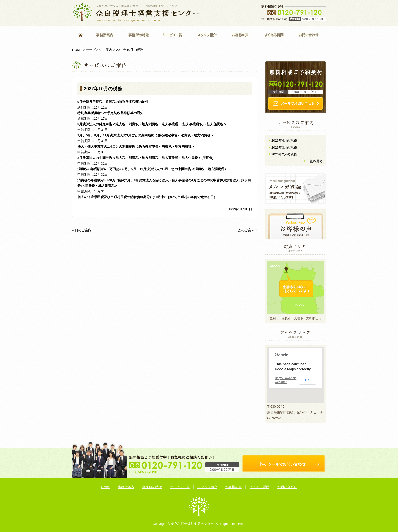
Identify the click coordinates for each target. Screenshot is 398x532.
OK (307, 380)
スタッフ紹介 (207, 35)
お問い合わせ (309, 35)
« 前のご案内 (82, 230)
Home (80, 35)
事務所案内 (105, 35)
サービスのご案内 (99, 50)
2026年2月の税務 (284, 154)
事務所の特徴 (139, 35)
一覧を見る (315, 161)
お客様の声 (241, 35)
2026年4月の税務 (284, 141)
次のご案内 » (248, 230)
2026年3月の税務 (284, 147)
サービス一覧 (173, 35)
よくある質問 (275, 35)
